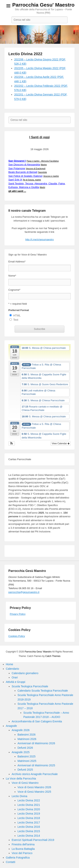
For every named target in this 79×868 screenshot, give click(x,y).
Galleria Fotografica (18, 858)
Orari (15, 677)
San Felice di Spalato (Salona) (25, 176)
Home (9, 664)
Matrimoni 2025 (27, 761)
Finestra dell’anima (23, 844)
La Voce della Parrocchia (21, 779)
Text (16, 320)
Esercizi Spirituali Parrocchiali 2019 (33, 840)
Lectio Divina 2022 (25, 54)
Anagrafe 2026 (21, 730)
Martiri (42, 187)
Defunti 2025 (25, 770)
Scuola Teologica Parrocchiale (30, 686)
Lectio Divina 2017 (29, 822)
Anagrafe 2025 (21, 752)
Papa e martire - (43, 161)
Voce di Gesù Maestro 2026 (34, 787)
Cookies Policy (17, 636)
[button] (12, 443)
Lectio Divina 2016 (29, 827)
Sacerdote (42, 172)
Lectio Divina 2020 (29, 809)
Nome (12, 276)
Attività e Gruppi (16, 682)
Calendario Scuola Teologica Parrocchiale (43, 691)
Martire (44, 165)
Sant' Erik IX (15, 180)
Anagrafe (11, 726)
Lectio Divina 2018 (29, 818)
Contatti (11, 862)
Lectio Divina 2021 (29, 805)
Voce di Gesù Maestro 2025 (34, 792)
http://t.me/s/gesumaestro (40, 239)
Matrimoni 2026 (27, 739)
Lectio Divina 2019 (29, 814)
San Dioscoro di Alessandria (24, 165)
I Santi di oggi (40, 137)
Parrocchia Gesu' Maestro (43, 5)
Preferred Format (19, 310)
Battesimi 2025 (27, 756)
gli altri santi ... (17, 191)
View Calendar (61, 443)
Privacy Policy (18, 614)
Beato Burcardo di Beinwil (23, 172)
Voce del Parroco (22, 853)
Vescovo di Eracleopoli (36, 169)
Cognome (14, 290)
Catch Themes (53, 656)
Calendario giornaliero (25, 673)
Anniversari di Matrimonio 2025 (36, 765)
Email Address (17, 262)
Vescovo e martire (51, 176)
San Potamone (17, 168)
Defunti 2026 (25, 748)
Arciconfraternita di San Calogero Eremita (37, 721)
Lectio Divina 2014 (29, 836)
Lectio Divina (19, 796)
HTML (17, 315)
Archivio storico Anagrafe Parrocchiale (35, 774)
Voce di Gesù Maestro (25, 783)
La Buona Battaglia (23, 849)
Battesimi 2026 (27, 735)
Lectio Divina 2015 (29, 831)
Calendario (12, 669)
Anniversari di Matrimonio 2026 (36, 743)
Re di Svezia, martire (32, 180)
